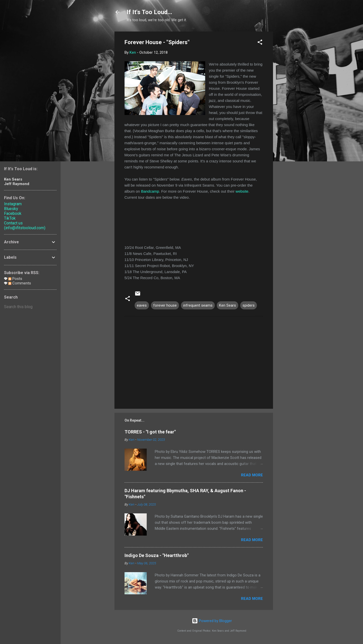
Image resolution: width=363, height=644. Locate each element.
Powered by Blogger (212, 621)
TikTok (10, 218)
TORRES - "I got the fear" (150, 432)
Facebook (13, 213)
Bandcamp (150, 191)
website (242, 191)
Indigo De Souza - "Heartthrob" (157, 555)
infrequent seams (198, 305)
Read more (252, 475)
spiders (249, 305)
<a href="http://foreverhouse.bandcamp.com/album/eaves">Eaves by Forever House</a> (194, 222)
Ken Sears (228, 305)
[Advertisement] (293, 107)
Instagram (13, 204)
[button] (260, 43)
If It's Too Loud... (149, 12)
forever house (165, 305)
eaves (142, 305)
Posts (15, 279)
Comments (20, 283)
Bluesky (11, 209)
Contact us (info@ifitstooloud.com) (25, 225)
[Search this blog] (30, 307)
